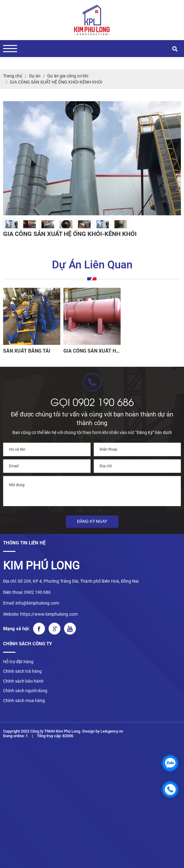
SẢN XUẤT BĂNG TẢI (27, 351)
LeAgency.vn (112, 731)
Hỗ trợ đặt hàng (18, 662)
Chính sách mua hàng (24, 701)
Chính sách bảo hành (23, 681)
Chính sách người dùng (25, 691)
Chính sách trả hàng (22, 671)
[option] (11, 224)
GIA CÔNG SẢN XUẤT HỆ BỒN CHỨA (91, 351)
